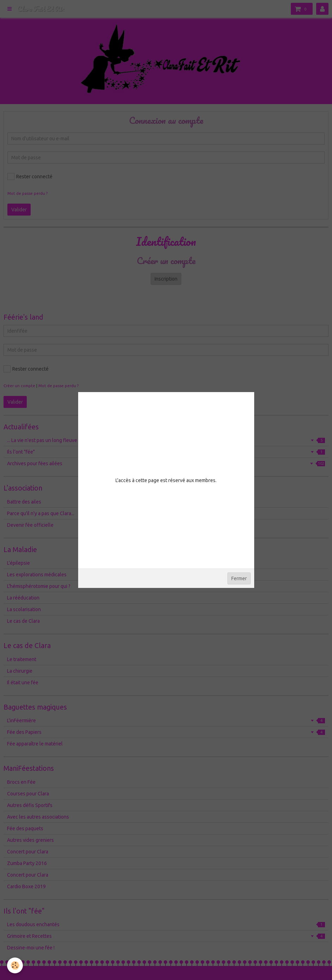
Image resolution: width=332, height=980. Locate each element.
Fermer (239, 578)
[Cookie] (15, 965)
